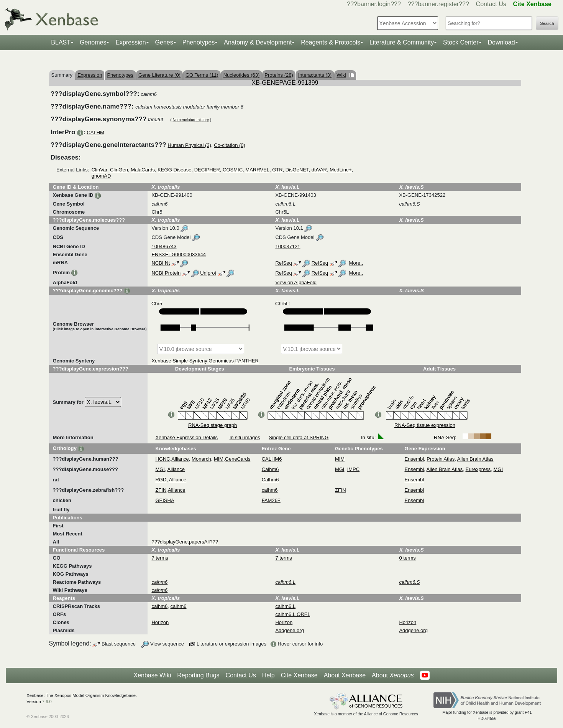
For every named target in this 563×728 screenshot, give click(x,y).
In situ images (245, 437)
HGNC (162, 459)
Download (501, 42)
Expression (130, 42)
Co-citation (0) (230, 145)
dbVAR (319, 170)
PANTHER (247, 361)
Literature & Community (402, 42)
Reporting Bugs (198, 675)
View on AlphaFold (296, 282)
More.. (356, 263)
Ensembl (414, 459)
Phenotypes (199, 42)
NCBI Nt (161, 263)
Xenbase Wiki (152, 675)
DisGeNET (297, 170)
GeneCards (238, 459)
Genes (164, 42)
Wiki (345, 75)
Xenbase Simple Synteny (179, 361)
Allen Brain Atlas (475, 459)
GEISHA (165, 500)
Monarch (201, 459)
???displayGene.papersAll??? (185, 542)
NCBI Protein (166, 273)
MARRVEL (257, 170)
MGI (160, 469)
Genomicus (221, 361)
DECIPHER (207, 170)
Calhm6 (270, 469)
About (393, 675)
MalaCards (143, 170)
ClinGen (119, 170)
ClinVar (99, 170)
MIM (219, 459)
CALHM (95, 133)
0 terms (407, 558)
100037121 (288, 246)
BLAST (61, 42)
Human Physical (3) (190, 145)
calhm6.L (285, 606)
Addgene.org (289, 630)
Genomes (93, 42)
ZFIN (161, 490)
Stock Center (461, 42)
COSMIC (233, 170)
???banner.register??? (438, 4)
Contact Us (491, 4)
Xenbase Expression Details (186, 437)
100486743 (164, 246)
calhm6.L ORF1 (293, 614)
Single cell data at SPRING (299, 437)
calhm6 (270, 490)
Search (547, 23)
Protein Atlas (441, 459)
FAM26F (271, 500)
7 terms (160, 558)
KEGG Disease (174, 170)
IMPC (354, 469)
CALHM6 (272, 459)
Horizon (160, 622)
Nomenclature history (190, 120)
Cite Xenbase (299, 675)
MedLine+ (341, 170)
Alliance (180, 459)
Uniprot (208, 273)
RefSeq (283, 263)
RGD (161, 480)
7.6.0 (47, 702)
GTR (277, 170)
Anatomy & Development (258, 42)
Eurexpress (478, 469)
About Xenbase (345, 675)
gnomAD (101, 176)
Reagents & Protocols (331, 42)
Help (268, 675)
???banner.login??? (374, 4)
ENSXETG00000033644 (179, 254)
